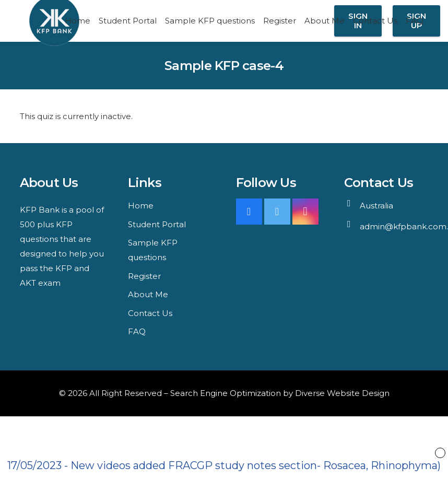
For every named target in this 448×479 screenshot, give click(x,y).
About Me (148, 294)
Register (144, 276)
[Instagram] (305, 212)
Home (141, 206)
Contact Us (150, 313)
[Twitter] (277, 212)
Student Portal (157, 224)
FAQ (137, 331)
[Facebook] (249, 212)
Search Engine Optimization (226, 393)
